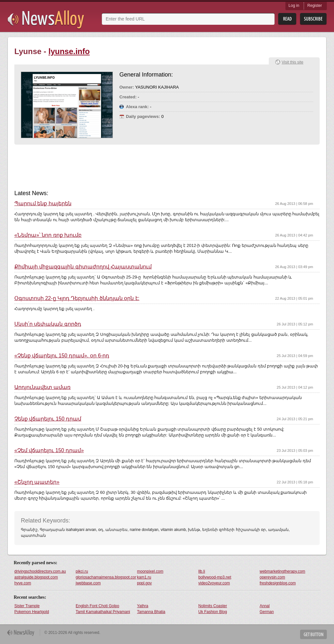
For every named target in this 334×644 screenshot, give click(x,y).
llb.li (202, 571)
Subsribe (313, 19)
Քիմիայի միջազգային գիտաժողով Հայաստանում (83, 267)
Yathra (143, 606)
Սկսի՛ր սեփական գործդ (48, 324)
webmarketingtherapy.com (282, 571)
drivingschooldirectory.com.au (40, 571)
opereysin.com (272, 577)
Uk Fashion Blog (213, 612)
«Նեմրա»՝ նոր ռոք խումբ (48, 235)
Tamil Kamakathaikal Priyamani (103, 612)
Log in (294, 6)
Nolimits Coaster (213, 606)
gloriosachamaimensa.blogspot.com (106, 577)
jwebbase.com (88, 583)
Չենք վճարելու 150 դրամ (48, 419)
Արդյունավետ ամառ (42, 387)
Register (315, 6)
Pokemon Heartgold (32, 612)
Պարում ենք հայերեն (43, 204)
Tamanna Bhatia (151, 612)
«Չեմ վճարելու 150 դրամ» (49, 451)
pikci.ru (82, 571)
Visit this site (293, 62)
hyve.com (23, 583)
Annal (265, 606)
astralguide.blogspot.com (36, 577)
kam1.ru (144, 577)
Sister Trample (27, 606)
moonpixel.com (150, 571)
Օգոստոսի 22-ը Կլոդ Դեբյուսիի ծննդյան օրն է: (77, 298)
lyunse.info (69, 51)
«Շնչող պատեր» (37, 482)
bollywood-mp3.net (215, 577)
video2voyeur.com (214, 583)
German (267, 612)
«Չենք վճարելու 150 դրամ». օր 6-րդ (62, 356)
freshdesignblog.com (278, 583)
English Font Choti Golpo (97, 606)
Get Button (313, 634)
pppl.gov (144, 583)
